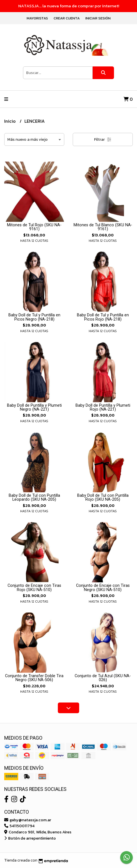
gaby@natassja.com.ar (28, 820)
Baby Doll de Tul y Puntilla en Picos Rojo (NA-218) (103, 317)
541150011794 (19, 826)
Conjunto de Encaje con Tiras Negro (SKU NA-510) (103, 588)
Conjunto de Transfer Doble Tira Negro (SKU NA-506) (34, 678)
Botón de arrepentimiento (30, 838)
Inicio (11, 121)
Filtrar (103, 139)
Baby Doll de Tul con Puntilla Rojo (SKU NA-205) (103, 497)
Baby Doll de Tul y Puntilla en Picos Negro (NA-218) (34, 317)
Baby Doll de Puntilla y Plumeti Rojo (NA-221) (103, 407)
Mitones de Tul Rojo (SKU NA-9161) (34, 227)
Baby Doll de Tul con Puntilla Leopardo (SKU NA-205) (34, 497)
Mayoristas (37, 18)
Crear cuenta (67, 18)
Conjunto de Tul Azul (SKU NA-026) (103, 678)
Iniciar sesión (98, 18)
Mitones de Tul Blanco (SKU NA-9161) (103, 227)
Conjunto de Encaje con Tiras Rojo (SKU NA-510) (34, 588)
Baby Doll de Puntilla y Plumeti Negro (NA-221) (34, 407)
